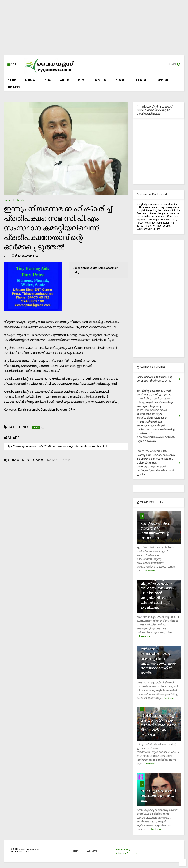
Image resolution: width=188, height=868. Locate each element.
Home (7, 200)
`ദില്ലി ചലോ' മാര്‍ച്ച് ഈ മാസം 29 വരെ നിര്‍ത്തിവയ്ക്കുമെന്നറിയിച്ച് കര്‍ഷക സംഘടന (158, 725)
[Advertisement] (94, 29)
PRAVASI (120, 80)
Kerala (20, 200)
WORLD (64, 80)
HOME (13, 80)
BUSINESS (14, 87)
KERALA (30, 80)
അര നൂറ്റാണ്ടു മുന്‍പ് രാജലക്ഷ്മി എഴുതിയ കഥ (158, 796)
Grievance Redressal (127, 853)
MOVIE (82, 80)
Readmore (150, 571)
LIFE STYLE (141, 80)
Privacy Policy (123, 850)
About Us (92, 851)
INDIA (47, 80)
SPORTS (101, 80)
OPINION (163, 80)
